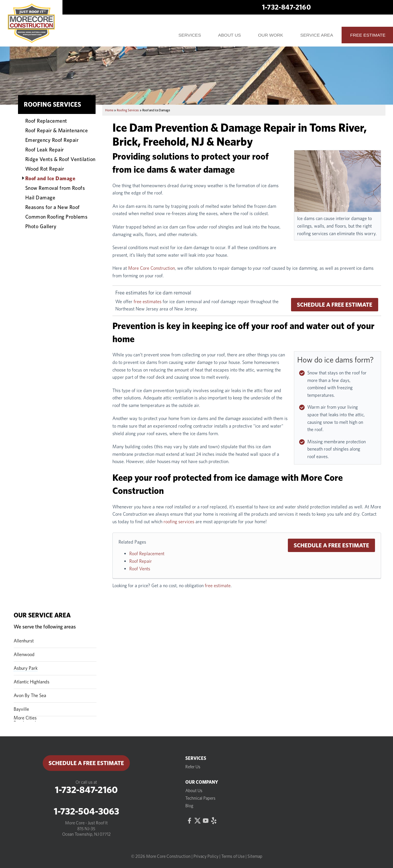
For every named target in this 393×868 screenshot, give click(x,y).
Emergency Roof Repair (52, 140)
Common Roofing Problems (56, 217)
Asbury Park (26, 668)
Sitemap (255, 856)
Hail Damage (40, 197)
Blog (189, 806)
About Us (194, 791)
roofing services (179, 522)
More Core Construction (151, 268)
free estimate (218, 586)
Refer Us (193, 767)
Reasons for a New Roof (53, 207)
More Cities (25, 718)
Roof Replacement (147, 554)
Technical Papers (200, 798)
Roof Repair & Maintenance (57, 130)
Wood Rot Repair (45, 169)
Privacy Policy (206, 856)
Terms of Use (233, 856)
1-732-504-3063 (86, 811)
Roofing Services (52, 104)
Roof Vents (140, 569)
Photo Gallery (41, 226)
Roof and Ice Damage (50, 178)
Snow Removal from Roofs (55, 188)
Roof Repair (141, 561)
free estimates (148, 302)
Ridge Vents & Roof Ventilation (60, 159)
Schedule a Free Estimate (335, 305)
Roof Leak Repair (45, 149)
